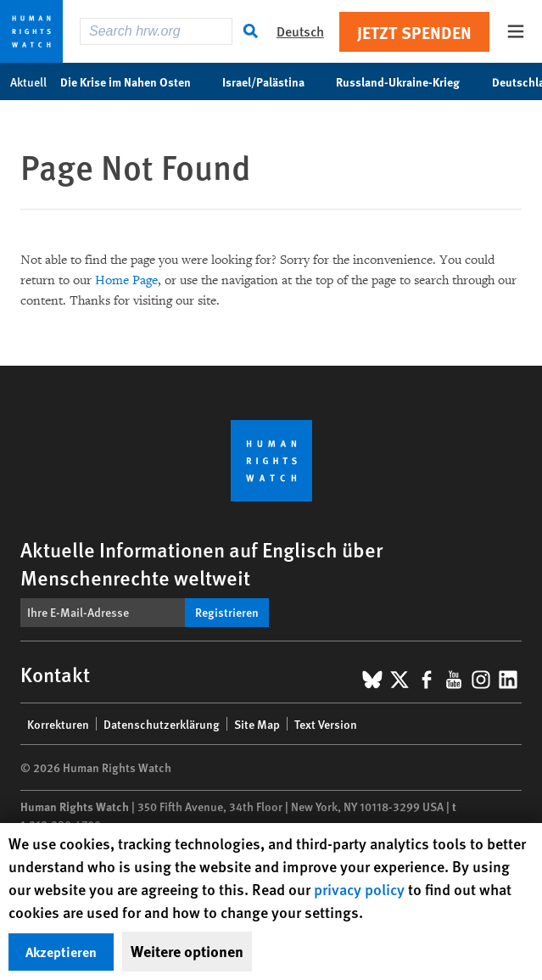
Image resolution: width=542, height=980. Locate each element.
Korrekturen (58, 724)
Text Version (326, 724)
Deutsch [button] (300, 31)
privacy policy (359, 889)
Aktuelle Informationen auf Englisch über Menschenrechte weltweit (201, 563)
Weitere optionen (187, 951)
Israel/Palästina (272, 81)
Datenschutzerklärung (162, 724)
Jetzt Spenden (414, 32)
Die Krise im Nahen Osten (134, 81)
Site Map (257, 724)
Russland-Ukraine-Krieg (407, 81)
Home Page (126, 280)
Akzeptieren (61, 952)
